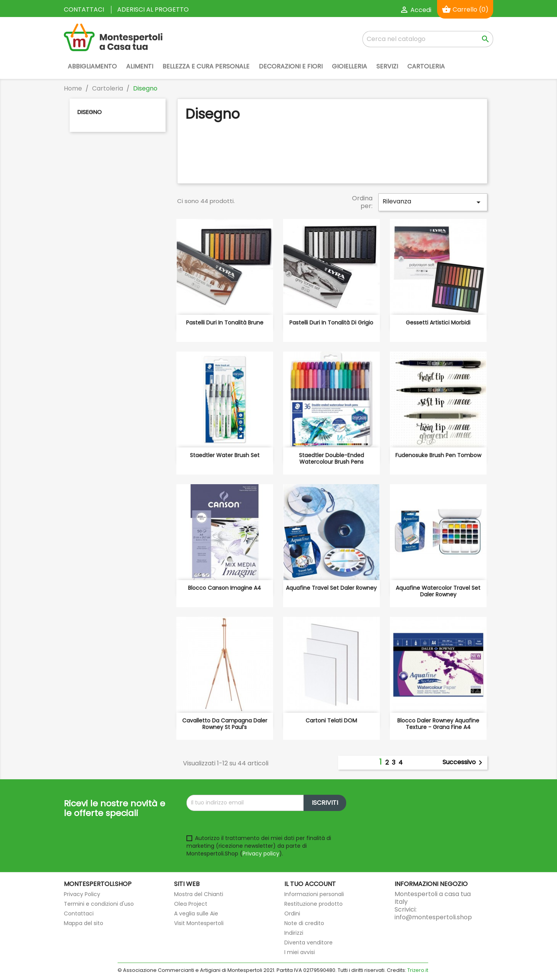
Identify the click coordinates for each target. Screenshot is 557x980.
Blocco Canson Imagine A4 (225, 588)
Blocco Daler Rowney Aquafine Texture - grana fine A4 (438, 724)
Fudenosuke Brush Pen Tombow (438, 455)
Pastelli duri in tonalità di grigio (331, 323)
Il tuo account (310, 884)
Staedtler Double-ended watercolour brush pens (331, 459)
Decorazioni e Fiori (291, 66)
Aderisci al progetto (153, 9)
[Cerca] (428, 39)
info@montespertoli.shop (433, 917)
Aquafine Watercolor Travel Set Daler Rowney (438, 591)
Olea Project (191, 904)
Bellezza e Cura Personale (206, 66)
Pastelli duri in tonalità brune (225, 323)
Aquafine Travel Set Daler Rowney (331, 588)
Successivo (464, 763)
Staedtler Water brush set (225, 455)
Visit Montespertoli (199, 923)
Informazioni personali (314, 894)
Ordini (292, 913)
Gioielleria (349, 66)
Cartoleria (426, 66)
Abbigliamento (92, 66)
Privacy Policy (82, 894)
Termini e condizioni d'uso (99, 904)
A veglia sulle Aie (196, 913)
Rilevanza (433, 202)
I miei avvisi (300, 952)
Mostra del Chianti (199, 894)
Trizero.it (418, 970)
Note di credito (304, 923)
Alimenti (140, 66)
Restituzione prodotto (314, 904)
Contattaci (84, 9)
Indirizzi (294, 933)
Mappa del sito (84, 923)
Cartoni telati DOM (331, 720)
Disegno (90, 112)
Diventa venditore (308, 942)
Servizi (387, 66)
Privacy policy (261, 854)
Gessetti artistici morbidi (438, 323)
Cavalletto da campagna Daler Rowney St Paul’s (225, 724)
